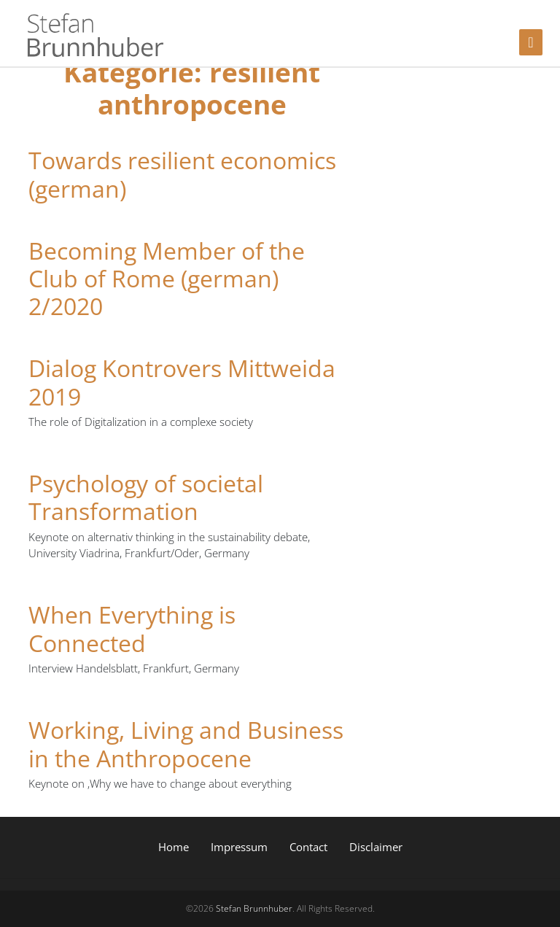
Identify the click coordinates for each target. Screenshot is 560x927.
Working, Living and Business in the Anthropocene (186, 744)
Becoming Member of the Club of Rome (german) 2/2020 (167, 279)
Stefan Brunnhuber (254, 908)
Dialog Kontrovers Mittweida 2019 (182, 382)
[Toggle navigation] (530, 42)
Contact (308, 847)
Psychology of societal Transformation (146, 497)
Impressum (239, 847)
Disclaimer (376, 847)
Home (174, 847)
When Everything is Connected (132, 628)
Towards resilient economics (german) (182, 174)
